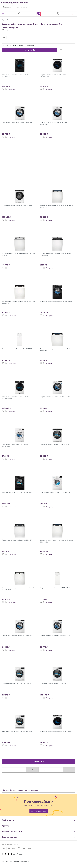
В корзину (12, 89)
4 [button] (57, 770)
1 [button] (20, 770)
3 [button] (45, 770)
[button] (7, 7)
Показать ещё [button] (39, 762)
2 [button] (32, 770)
